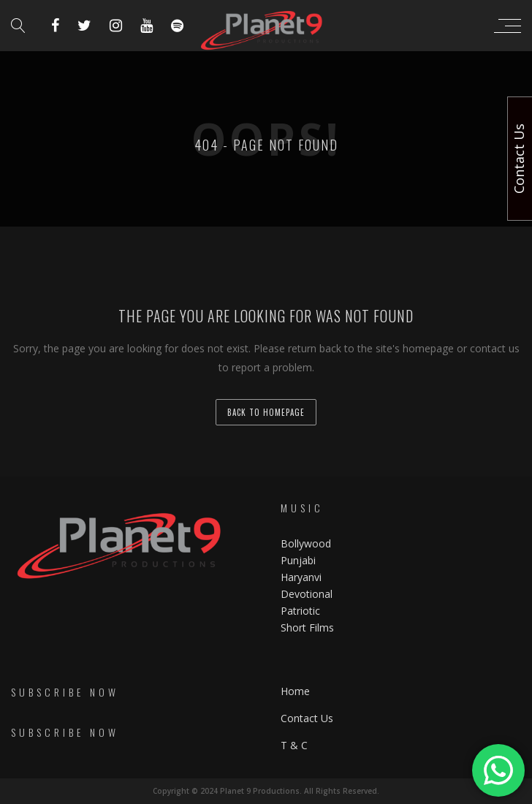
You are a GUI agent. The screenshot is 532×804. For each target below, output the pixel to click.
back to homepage (266, 412)
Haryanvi (301, 577)
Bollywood (306, 543)
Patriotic (302, 611)
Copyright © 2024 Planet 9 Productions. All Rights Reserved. (266, 791)
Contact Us (307, 718)
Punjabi (298, 560)
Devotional (307, 594)
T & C (294, 745)
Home (295, 691)
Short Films (307, 627)
